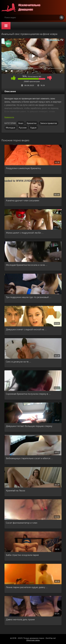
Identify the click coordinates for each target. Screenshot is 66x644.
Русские (23, 128)
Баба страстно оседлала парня (22, 555)
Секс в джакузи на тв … (18, 361)
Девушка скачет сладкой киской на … (26, 329)
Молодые (11, 128)
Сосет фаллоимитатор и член (22, 523)
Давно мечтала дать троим (20, 619)
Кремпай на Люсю (16, 490)
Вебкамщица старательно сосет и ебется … (29, 458)
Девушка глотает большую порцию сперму (29, 426)
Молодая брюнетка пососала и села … (27, 265)
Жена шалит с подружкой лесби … (25, 233)
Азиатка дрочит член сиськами (23, 200)
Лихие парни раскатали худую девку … (27, 587)
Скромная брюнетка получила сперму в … (28, 394)
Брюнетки (32, 123)
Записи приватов (49, 123)
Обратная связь (33, 640)
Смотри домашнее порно (24, 7)
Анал (21, 123)
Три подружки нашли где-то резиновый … (29, 297)
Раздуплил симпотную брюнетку (23, 168)
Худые (33, 128)
